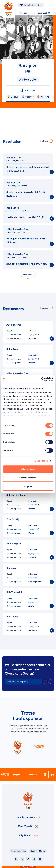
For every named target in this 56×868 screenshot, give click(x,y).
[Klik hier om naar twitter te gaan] (34, 859)
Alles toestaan (28, 469)
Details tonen (41, 461)
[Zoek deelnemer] (48, 682)
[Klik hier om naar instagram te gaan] (22, 859)
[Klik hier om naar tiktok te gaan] (28, 859)
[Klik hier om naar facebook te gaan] (16, 859)
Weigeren (28, 487)
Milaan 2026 (43, 13)
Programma (26, 13)
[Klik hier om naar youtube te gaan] (40, 859)
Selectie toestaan (28, 478)
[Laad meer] (28, 276)
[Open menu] (51, 5)
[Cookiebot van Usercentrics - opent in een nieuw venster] (41, 379)
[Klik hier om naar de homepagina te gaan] (9, 9)
